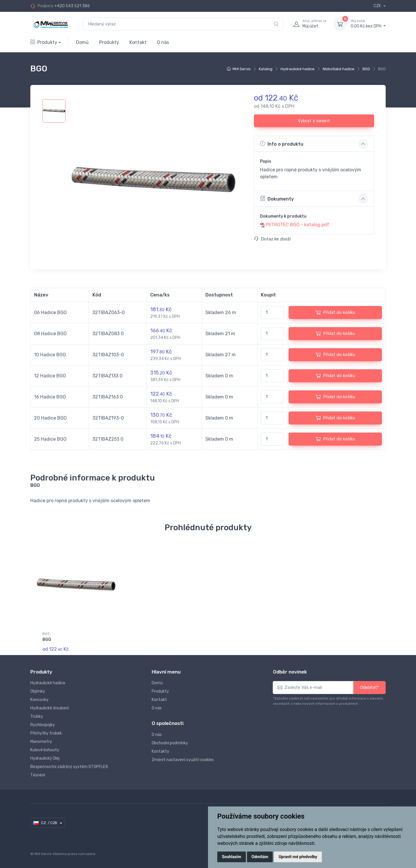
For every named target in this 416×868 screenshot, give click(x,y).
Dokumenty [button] (277, 199)
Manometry (41, 742)
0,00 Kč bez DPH (368, 24)
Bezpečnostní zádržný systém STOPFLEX (69, 767)
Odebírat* (369, 687)
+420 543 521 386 (72, 6)
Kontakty (160, 751)
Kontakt (138, 42)
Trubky (37, 716)
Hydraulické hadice (298, 69)
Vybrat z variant (314, 121)
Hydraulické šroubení (50, 708)
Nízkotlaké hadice (339, 69)
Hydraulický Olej (45, 758)
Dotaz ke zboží (272, 239)
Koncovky (39, 700)
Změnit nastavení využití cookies (183, 760)
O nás (163, 42)
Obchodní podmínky (170, 743)
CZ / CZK (45, 823)
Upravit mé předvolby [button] (298, 857)
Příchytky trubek (46, 733)
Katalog (266, 69)
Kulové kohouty (45, 750)
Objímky (38, 691)
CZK (378, 6)
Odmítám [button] (260, 857)
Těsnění (38, 775)
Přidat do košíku (335, 312)
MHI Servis (242, 69)
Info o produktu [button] (282, 144)
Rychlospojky (43, 725)
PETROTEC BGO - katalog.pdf (298, 225)
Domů (82, 42)
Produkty (44, 42)
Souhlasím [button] (232, 857)
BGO (366, 69)
